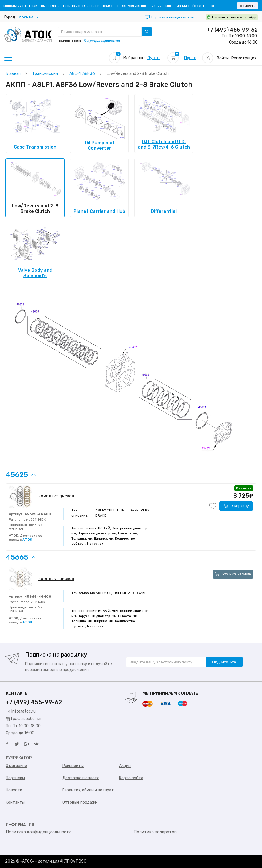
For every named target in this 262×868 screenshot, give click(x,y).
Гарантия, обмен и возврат (88, 790)
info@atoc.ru (21, 711)
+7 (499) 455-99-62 (232, 30)
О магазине (16, 766)
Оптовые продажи (80, 802)
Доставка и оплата (81, 778)
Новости (14, 790)
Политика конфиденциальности (39, 832)
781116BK (38, 602)
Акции (125, 766)
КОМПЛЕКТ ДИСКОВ (56, 496)
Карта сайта (131, 778)
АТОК (27, 540)
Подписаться (224, 662)
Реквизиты (73, 766)
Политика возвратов (155, 832)
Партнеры (15, 778)
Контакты (15, 802)
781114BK (38, 519)
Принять (248, 6)
